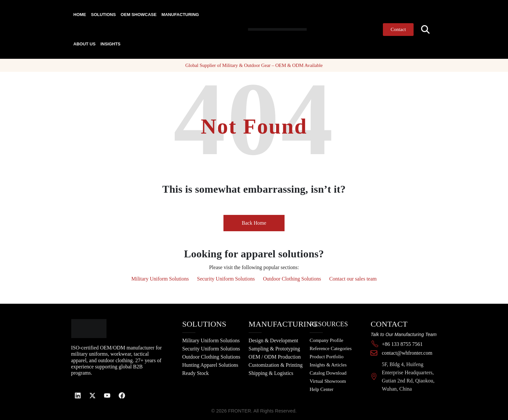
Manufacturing (180, 15)
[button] (425, 30)
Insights (110, 44)
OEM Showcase (139, 15)
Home (80, 15)
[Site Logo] (265, 29)
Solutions (104, 15)
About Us (85, 44)
